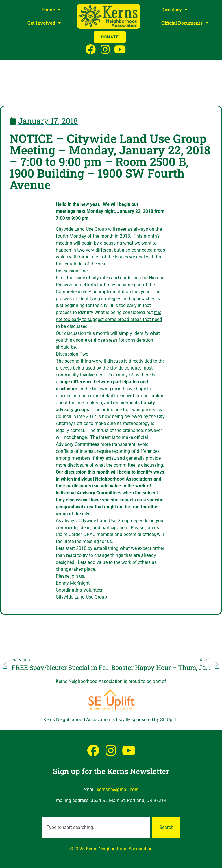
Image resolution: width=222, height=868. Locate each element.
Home (51, 10)
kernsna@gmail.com (118, 789)
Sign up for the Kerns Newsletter (111, 771)
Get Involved (44, 23)
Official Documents (185, 23)
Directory (174, 10)
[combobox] (96, 828)
